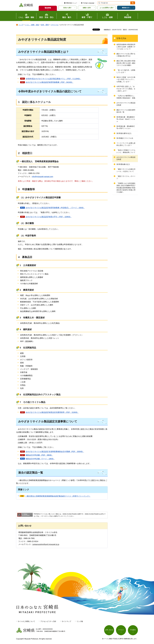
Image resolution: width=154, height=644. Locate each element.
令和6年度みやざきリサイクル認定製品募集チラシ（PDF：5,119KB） (53, 79)
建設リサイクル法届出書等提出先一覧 (126, 111)
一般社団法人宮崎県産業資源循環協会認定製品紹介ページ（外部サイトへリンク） (58, 496)
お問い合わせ (109, 630)
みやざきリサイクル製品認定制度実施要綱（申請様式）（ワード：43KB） (55, 208)
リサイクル (55, 25)
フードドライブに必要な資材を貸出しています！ (126, 144)
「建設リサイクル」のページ (126, 177)
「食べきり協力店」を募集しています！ (126, 71)
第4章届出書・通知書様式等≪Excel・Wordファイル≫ (126, 119)
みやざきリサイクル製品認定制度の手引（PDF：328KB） (49, 217)
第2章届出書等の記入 (124, 133)
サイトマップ (66, 621)
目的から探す (67, 8)
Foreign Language (89, 3)
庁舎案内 (133, 630)
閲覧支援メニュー (72, 3)
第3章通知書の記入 (123, 164)
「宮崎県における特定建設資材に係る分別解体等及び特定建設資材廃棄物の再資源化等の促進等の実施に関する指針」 (126, 188)
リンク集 (80, 621)
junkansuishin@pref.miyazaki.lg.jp (46, 544)
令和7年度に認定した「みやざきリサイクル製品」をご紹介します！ (126, 89)
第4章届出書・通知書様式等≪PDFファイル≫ (126, 127)
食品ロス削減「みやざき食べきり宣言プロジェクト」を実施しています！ (126, 79)
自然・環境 (45, 25)
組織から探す (87, 8)
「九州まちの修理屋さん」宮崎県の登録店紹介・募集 (126, 97)
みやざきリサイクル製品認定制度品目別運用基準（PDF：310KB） (52, 412)
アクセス (121, 630)
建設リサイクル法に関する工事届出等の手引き (126, 55)
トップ (21, 25)
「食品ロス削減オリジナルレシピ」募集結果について (126, 151)
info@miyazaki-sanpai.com (42, 177)
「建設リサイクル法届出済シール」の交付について (126, 170)
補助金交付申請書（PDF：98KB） (39, 455)
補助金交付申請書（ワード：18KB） (40, 459)
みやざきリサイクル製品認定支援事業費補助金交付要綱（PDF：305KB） (55, 452)
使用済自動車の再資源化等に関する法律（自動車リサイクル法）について (126, 47)
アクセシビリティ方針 (48, 621)
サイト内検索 (99, 3)
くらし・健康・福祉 (32, 25)
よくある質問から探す (107, 8)
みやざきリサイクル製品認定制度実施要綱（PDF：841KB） (49, 82)
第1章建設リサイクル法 (125, 138)
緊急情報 (48, 8)
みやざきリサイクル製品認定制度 (126, 104)
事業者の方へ (126, 8)
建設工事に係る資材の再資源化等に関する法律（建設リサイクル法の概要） (126, 63)
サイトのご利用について (26, 621)
